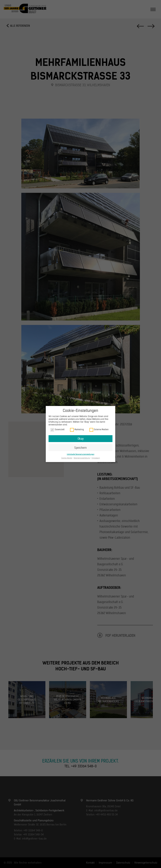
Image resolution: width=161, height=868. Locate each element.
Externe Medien (99, 430)
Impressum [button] (96, 458)
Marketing (77, 430)
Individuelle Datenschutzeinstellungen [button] (81, 454)
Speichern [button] (80, 448)
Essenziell (57, 430)
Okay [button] (81, 439)
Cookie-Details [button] (67, 458)
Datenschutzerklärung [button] (82, 458)
